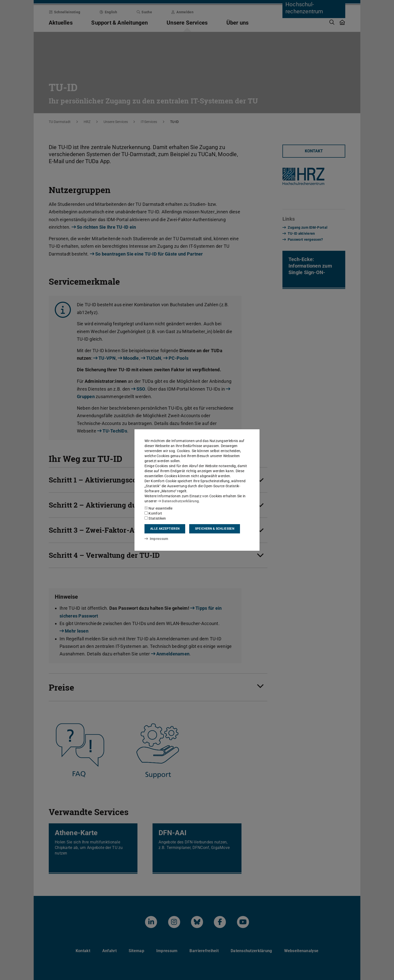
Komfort (153, 513)
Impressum (156, 539)
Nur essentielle (158, 508)
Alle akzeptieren (165, 529)
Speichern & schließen (215, 529)
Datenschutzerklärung (178, 501)
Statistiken (155, 518)
